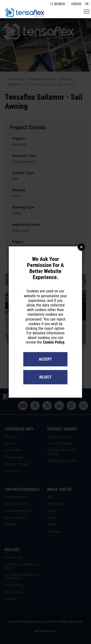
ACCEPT (45, 359)
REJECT (45, 377)
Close (81, 247)
